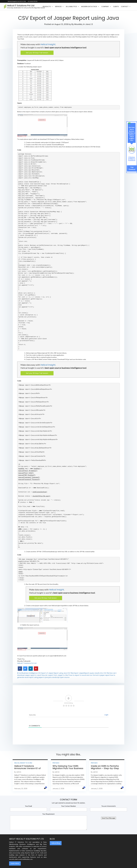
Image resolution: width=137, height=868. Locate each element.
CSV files (70, 673)
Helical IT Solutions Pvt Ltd (27, 663)
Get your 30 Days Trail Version (37, 53)
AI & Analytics (72, 7)
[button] (133, 7)
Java (88, 24)
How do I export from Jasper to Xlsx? (55, 675)
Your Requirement (48, 814)
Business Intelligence (30, 673)
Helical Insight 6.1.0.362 (23, 763)
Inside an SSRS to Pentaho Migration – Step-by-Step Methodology (105, 768)
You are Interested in (109, 806)
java (50, 677)
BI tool (19, 673)
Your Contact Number (69, 806)
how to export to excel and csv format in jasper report (89, 675)
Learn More (15, 863)
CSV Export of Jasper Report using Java (52, 673)
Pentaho (56, 763)
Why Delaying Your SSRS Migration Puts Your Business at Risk (68, 768)
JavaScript (56, 677)
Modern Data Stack (90, 7)
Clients (116, 7)
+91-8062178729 (32, 1)
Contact (126, 7)
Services (59, 7)
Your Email (28, 806)
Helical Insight (48, 44)
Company (106, 7)
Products (48, 7)
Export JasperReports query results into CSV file (92, 673)
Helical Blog (56, 843)
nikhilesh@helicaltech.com (17, 1)
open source (65, 677)
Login (106, 715)
